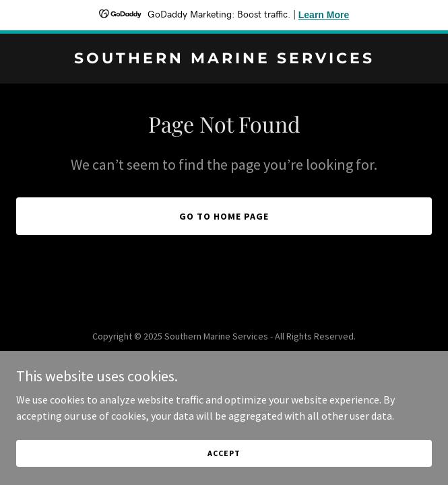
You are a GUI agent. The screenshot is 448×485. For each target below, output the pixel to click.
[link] (224, 59)
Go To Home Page (224, 216)
